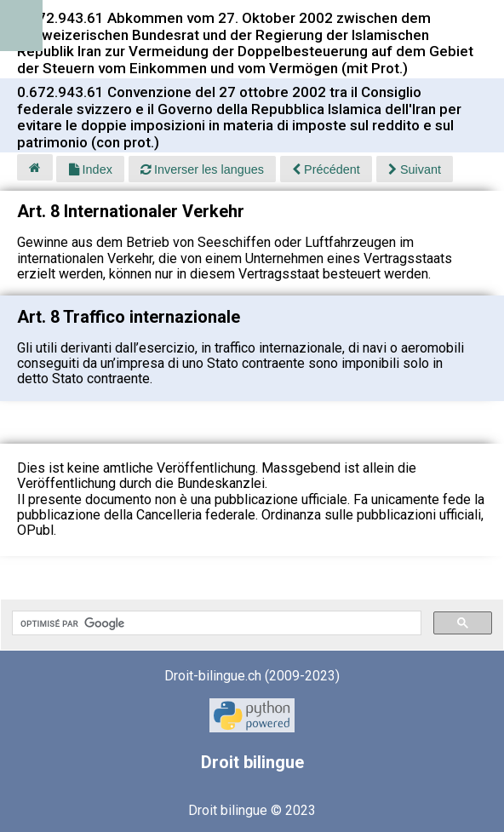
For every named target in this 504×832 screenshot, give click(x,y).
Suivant (415, 169)
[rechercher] (215, 623)
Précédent (326, 169)
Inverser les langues (202, 169)
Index (91, 169)
